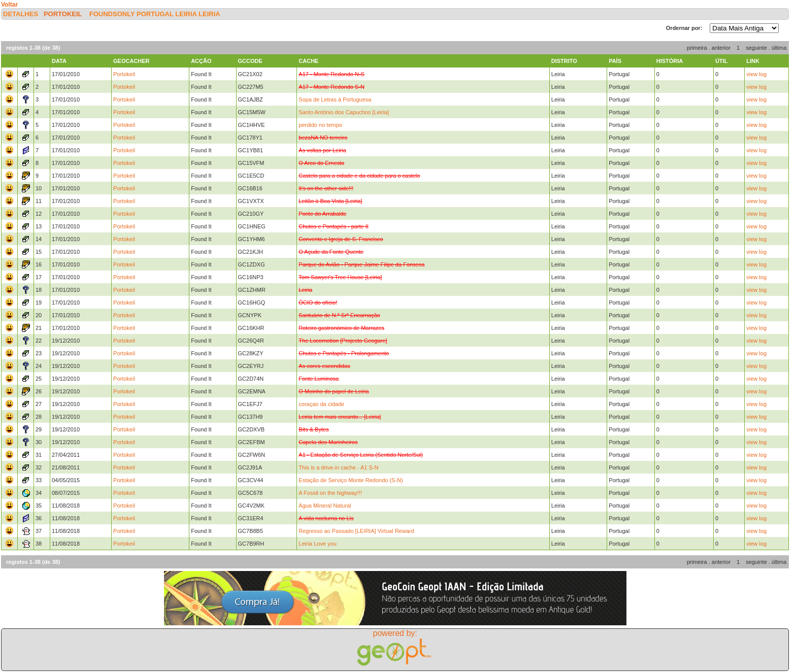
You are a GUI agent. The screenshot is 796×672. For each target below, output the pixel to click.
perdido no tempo (320, 125)
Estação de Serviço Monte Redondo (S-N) (351, 480)
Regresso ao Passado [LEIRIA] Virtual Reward (356, 531)
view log (756, 74)
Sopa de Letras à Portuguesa (335, 99)
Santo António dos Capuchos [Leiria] (344, 112)
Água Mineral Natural (325, 506)
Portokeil (63, 14)
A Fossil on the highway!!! (330, 493)
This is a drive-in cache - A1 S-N (338, 467)
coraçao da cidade (321, 404)
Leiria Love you (318, 544)
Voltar (9, 5)
